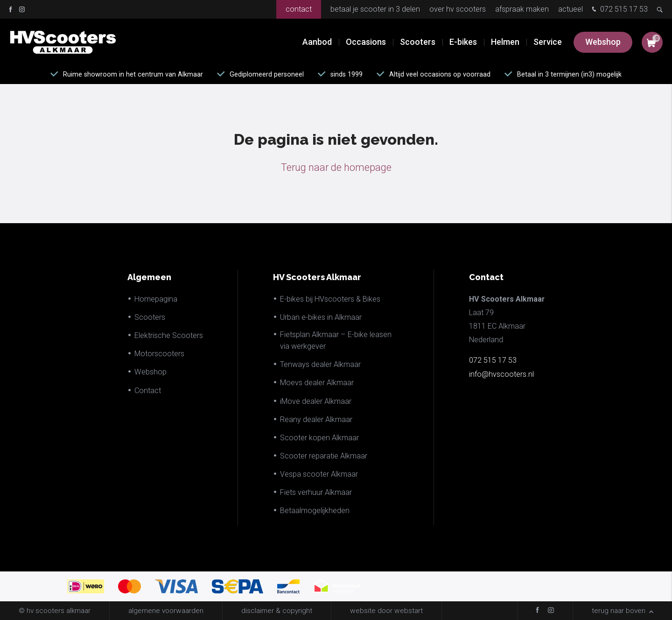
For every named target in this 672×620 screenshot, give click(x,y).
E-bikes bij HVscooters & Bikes (330, 299)
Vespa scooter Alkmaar (319, 474)
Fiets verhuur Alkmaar (316, 492)
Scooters (418, 42)
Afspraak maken (522, 9)
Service (548, 42)
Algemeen (149, 277)
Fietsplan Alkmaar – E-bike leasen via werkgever (336, 340)
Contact (299, 9)
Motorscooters (159, 354)
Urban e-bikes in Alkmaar (321, 317)
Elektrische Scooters (169, 335)
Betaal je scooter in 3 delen (375, 9)
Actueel (570, 9)
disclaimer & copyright (277, 611)
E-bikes (463, 42)
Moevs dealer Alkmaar (317, 383)
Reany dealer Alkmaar (316, 419)
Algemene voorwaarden (166, 611)
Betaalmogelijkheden (315, 511)
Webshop (603, 42)
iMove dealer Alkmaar (316, 401)
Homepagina (156, 299)
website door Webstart (386, 611)
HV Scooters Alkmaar (317, 277)
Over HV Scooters (458, 9)
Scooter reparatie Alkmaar (324, 456)
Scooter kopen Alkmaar (319, 438)
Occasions (366, 42)
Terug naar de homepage (336, 167)
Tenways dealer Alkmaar (320, 364)
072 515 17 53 (619, 10)
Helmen (505, 42)
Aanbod (317, 42)
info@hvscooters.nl (501, 374)
